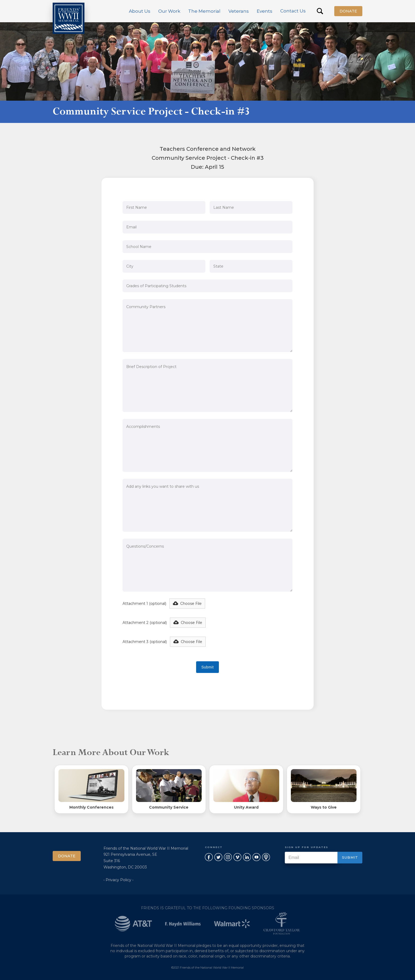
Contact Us (293, 11)
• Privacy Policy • (118, 880)
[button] (140, 11)
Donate (348, 11)
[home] (69, 18)
